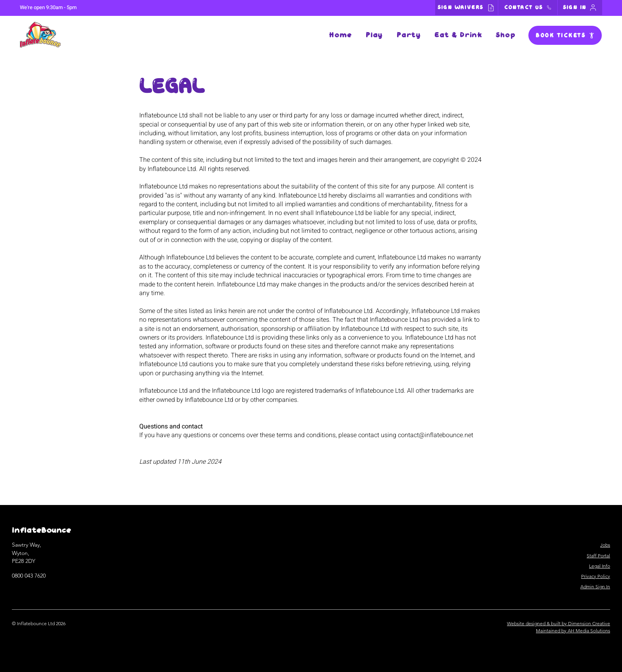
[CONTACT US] (528, 8)
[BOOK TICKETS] (565, 35)
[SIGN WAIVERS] (466, 8)
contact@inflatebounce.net (436, 435)
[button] (374, 35)
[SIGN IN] (580, 8)
